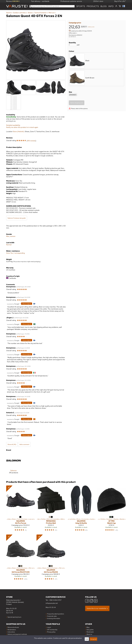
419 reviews (31, 141)
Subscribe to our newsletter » (97, 608)
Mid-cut (52, 13)
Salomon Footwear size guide (17, 218)
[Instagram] (91, 601)
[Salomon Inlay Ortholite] (81, 509)
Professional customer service (71, 1)
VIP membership (52, 630)
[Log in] (116, 6)
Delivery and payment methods (17, 634)
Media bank (90, 632)
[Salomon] (14, 465)
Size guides (90, 630)
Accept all (93, 639)
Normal (9, 245)
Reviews (13, 1)
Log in (49, 627)
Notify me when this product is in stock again (22, 127)
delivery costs (91, 27)
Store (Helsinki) (18, 132)
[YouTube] (96, 601)
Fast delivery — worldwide (40, 1)
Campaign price (75, 23)
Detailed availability (13, 125)
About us (89, 634)
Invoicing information (54, 618)
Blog (88, 627)
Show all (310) (12, 444)
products (93, 6)
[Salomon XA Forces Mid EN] (51, 558)
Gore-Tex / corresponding (15, 253)
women (13, 236)
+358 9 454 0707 (55, 600)
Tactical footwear (41, 13)
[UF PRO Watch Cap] (111, 509)
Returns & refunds (13, 627)
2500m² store (98, 1)
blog (104, 6)
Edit (87, 639)
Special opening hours (14, 617)
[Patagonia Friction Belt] (51, 509)
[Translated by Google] (13, 304)
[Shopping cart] (120, 6)
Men (8, 236)
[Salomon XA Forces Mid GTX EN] (21, 558)
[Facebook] (87, 601)
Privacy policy (51, 632)
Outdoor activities (20, 13)
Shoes (31, 13)
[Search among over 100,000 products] (52, 6)
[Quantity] (73, 45)
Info (111, 6)
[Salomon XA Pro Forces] (21, 509)
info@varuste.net (52, 603)
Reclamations (12, 630)
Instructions (11, 632)
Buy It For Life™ (120, 1)
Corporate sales (52, 616)
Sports (81, 6)
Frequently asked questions (55, 614)
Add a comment (24, 444)
